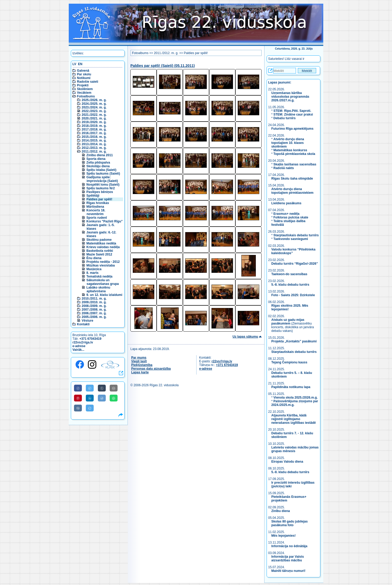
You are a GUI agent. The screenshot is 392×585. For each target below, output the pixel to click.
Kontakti (83, 324)
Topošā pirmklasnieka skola (294, 154)
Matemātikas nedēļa (101, 243)
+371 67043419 (91, 339)
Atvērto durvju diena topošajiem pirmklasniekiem (292, 191)
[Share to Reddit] (102, 398)
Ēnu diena (94, 258)
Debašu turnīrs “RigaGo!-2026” (295, 264)
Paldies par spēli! (99, 199)
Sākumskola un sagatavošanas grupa (102, 282)
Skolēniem (85, 89)
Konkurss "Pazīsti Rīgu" (104, 221)
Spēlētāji (93, 196)
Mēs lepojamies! (284, 536)
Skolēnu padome (99, 240)
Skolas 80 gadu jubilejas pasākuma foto (290, 523)
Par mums (139, 358)
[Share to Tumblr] (102, 388)
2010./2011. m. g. (94, 299)
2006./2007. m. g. (94, 313)
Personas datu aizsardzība (151, 369)
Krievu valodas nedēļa (103, 247)
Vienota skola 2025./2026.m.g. (296, 398)
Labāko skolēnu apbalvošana (98, 289)
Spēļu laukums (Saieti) (103, 174)
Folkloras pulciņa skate (291, 217)
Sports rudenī (97, 218)
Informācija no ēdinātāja (289, 546)
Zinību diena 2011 (100, 155)
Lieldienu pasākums (286, 203)
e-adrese (79, 346)
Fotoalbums (86, 96)
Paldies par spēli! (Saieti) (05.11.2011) (163, 66)
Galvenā (83, 71)
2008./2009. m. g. (94, 306)
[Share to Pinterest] (78, 398)
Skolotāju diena (98, 166)
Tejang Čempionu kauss (289, 362)
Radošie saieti (88, 82)
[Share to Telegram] (90, 408)
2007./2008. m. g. (94, 310)
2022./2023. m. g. (94, 111)
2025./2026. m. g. (94, 100)
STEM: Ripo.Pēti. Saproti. (292, 111)
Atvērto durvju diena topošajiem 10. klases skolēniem (288, 143)
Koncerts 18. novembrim (96, 212)
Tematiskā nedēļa (99, 276)
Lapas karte (140, 372)
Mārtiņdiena (95, 207)
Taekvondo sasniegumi (291, 239)
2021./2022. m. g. (94, 115)
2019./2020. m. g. (94, 122)
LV (74, 64)
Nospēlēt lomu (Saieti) (103, 185)
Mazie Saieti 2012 (99, 254)
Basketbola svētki (100, 251)
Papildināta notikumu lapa (291, 387)
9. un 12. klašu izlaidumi (104, 295)
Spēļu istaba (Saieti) (101, 170)
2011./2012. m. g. (94, 152)
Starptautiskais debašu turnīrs (296, 235)
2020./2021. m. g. (94, 118)
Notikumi (84, 78)
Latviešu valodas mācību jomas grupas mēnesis (295, 449)
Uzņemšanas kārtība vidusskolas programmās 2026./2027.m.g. (290, 97)
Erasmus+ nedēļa (286, 214)
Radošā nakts (284, 168)
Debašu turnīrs (285, 118)
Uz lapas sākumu (245, 337)
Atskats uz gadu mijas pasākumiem (288, 322)
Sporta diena (96, 159)
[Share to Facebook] (78, 388)
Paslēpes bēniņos (100, 192)
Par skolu (84, 74)
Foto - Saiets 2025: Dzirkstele (293, 295)
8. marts (92, 273)
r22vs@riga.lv (83, 342)
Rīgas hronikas (98, 203)
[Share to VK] (78, 408)
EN (80, 64)
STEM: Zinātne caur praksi (293, 114)
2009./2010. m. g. (94, 302)
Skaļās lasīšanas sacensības (295, 164)
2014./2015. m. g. (94, 140)
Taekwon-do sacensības (289, 274)
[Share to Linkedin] (90, 398)
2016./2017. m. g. (94, 133)
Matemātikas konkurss (290, 150)
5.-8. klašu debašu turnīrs (291, 285)
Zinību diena (281, 511)
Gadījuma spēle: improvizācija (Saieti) (102, 179)
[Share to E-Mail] (114, 388)
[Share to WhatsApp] (114, 398)
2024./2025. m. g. (94, 104)
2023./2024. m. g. (94, 107)
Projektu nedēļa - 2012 (103, 262)
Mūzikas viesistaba (100, 265)
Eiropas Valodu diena (287, 462)
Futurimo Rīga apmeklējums (292, 129)
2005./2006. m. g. (94, 317)
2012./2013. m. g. (94, 148)
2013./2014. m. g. (94, 144)
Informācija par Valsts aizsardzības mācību (288, 558)
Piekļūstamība (142, 365)
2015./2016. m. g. (94, 137)
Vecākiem (84, 93)
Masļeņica (94, 269)
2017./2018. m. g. (94, 129)
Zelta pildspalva (98, 163)
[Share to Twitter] (90, 388)
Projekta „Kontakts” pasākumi (294, 341)
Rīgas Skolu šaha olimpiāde (292, 179)
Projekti (83, 85)
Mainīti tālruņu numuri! (288, 571)
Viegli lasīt (139, 361)
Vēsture (87, 321)
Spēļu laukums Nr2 (100, 188)
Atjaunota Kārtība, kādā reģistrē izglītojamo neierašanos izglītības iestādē (293, 419)
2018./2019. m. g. (94, 126)
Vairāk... (78, 350)
